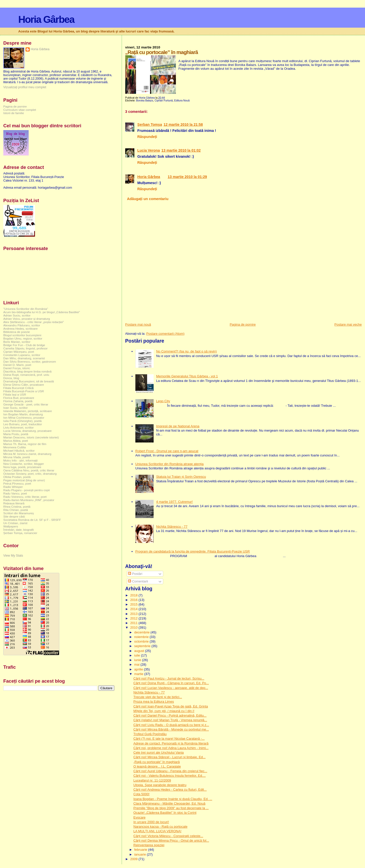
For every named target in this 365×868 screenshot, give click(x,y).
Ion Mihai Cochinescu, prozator (24, 418)
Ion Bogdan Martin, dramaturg (23, 414)
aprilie (139, 669)
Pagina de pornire (243, 324)
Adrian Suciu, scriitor (17, 315)
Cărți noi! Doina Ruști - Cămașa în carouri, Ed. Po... (171, 683)
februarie (141, 850)
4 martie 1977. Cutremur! (175, 502)
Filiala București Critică (18, 388)
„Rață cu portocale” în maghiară (157, 762)
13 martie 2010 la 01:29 (187, 177)
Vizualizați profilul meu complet (25, 87)
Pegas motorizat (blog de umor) (24, 480)
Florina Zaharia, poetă (18, 401)
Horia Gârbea (46, 19)
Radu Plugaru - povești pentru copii (26, 490)
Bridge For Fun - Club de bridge (24, 345)
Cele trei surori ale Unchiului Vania (158, 752)
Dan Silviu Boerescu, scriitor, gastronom (30, 361)
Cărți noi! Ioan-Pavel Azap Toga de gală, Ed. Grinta (171, 706)
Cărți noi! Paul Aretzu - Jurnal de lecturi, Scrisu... (169, 678)
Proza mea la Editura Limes (154, 702)
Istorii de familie (14, 113)
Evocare (139, 817)
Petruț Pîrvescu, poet (17, 483)
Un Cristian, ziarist (15, 523)
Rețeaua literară (14, 503)
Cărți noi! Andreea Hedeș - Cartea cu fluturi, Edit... (170, 790)
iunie (138, 660)
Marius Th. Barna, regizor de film (25, 444)
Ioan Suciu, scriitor (15, 408)
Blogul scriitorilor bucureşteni (22, 335)
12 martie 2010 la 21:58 (183, 125)
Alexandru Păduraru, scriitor (22, 325)
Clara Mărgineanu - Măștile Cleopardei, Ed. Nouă (169, 803)
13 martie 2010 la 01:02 (181, 150)
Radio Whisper (13, 487)
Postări (135, 574)
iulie (138, 655)
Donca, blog (11, 378)
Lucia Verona (149, 150)
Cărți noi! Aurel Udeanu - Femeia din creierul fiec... (170, 771)
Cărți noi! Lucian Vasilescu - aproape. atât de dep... (171, 688)
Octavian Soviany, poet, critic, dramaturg (30, 474)
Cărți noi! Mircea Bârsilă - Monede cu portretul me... (171, 729)
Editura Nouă (182, 101)
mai (137, 665)
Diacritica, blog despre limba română (27, 371)
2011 (134, 623)
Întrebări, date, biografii (19, 530)
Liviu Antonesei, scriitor (19, 427)
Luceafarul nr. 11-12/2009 (152, 780)
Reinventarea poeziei (149, 845)
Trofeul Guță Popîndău (150, 734)
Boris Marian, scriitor (17, 342)
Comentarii (138, 581)
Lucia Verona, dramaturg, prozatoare (28, 431)
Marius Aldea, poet (16, 441)
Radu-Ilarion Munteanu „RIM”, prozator (29, 500)
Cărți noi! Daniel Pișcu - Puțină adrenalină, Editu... (170, 715)
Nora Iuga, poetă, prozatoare (22, 467)
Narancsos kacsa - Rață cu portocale (160, 827)
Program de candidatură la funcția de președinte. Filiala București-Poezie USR (193, 551)
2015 (134, 604)
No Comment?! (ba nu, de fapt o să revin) (186, 351)
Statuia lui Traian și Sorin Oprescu (181, 477)
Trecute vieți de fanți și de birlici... (158, 697)
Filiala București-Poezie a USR (24, 391)
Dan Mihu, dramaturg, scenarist (24, 358)
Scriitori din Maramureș (19, 513)
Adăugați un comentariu (148, 199)
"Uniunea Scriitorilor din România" (26, 309)
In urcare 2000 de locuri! (151, 822)
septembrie (143, 646)
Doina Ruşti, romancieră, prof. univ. (26, 375)
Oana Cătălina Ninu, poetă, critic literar (29, 470)
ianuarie (140, 854)
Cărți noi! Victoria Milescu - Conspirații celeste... (168, 836)
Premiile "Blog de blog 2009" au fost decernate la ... (171, 808)
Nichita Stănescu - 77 (172, 527)
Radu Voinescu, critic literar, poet (25, 497)
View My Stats (13, 556)
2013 (134, 614)
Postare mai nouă (138, 324)
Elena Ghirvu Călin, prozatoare (24, 385)
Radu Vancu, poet (15, 493)
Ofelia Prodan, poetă (17, 477)
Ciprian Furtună (164, 101)
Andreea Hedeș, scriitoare (21, 329)
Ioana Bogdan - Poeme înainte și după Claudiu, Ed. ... (173, 799)
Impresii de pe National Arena (178, 426)
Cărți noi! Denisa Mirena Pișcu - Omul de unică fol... (171, 840)
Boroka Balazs (145, 101)
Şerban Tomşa (150, 125)
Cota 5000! (141, 794)
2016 (134, 600)
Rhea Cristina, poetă (17, 507)
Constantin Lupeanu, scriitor (22, 355)
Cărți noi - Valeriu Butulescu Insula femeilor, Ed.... (169, 776)
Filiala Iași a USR (15, 394)
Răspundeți (147, 137)
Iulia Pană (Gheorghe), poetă (22, 421)
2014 (134, 609)
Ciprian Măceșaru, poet (19, 352)
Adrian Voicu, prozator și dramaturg (27, 319)
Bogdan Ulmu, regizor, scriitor (23, 338)
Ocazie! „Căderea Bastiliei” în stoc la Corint (165, 813)
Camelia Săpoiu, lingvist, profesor (25, 348)
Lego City (163, 401)
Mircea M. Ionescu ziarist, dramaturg (27, 454)
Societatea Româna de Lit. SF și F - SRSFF (32, 520)
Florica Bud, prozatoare (19, 398)
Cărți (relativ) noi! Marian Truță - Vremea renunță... (170, 720)
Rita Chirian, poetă (16, 510)
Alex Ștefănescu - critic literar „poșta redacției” (34, 322)
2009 (134, 859)
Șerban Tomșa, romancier (20, 533)
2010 (134, 627)
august (140, 651)
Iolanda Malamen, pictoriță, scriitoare (28, 411)
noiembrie (142, 637)
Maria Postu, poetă (16, 434)
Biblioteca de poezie (17, 332)
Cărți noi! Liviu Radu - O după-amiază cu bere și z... (171, 725)
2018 (134, 595)
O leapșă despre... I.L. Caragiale (157, 766)
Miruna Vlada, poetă (17, 457)
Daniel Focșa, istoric (17, 368)
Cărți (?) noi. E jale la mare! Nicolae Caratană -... (169, 739)
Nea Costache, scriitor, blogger (24, 464)
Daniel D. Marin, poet (17, 365)
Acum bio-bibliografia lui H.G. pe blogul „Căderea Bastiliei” (42, 312)
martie (139, 674)
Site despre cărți (14, 516)
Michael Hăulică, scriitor (19, 450)
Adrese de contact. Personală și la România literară (171, 743)
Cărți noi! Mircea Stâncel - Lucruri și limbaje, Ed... (169, 757)
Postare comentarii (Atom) (165, 334)
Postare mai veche (348, 324)
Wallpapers (11, 526)
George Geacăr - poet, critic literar (26, 404)
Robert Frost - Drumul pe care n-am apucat (167, 451)
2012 (134, 618)
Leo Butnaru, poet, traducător (23, 424)
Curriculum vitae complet (20, 110)
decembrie (142, 632)
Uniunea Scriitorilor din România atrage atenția (170, 464)
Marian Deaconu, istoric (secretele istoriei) (31, 437)
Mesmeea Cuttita (15, 447)
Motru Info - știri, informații (20, 460)
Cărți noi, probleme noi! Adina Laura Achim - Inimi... (171, 748)
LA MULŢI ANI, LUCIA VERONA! (157, 831)
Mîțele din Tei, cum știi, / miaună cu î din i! (164, 711)
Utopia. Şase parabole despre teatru (160, 785)
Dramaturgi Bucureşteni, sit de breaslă (29, 381)
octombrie (142, 641)
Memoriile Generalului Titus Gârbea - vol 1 (187, 376)
